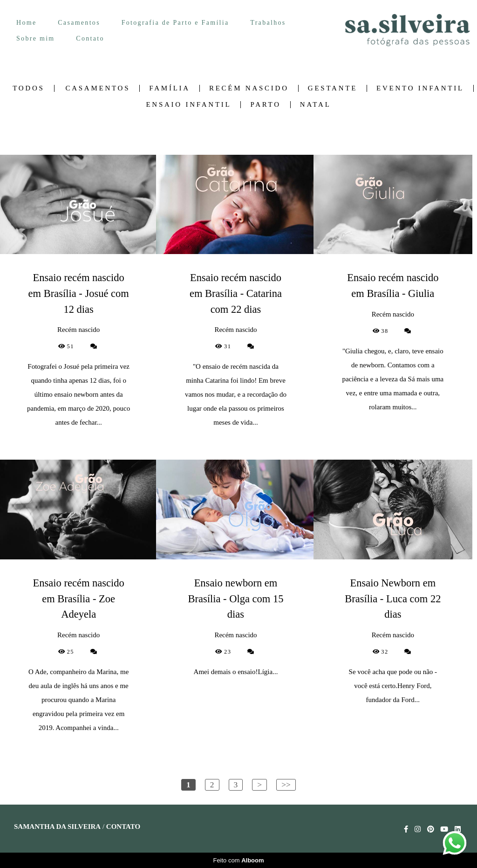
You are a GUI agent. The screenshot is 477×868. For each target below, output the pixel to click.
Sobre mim (36, 38)
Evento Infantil (420, 88)
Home (26, 23)
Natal (316, 105)
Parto (265, 105)
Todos (28, 88)
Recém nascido (249, 88)
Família (170, 88)
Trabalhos (268, 23)
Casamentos (79, 23)
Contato (90, 38)
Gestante (333, 88)
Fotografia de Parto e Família (175, 23)
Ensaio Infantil (188, 105)
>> (286, 785)
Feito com (238, 860)
